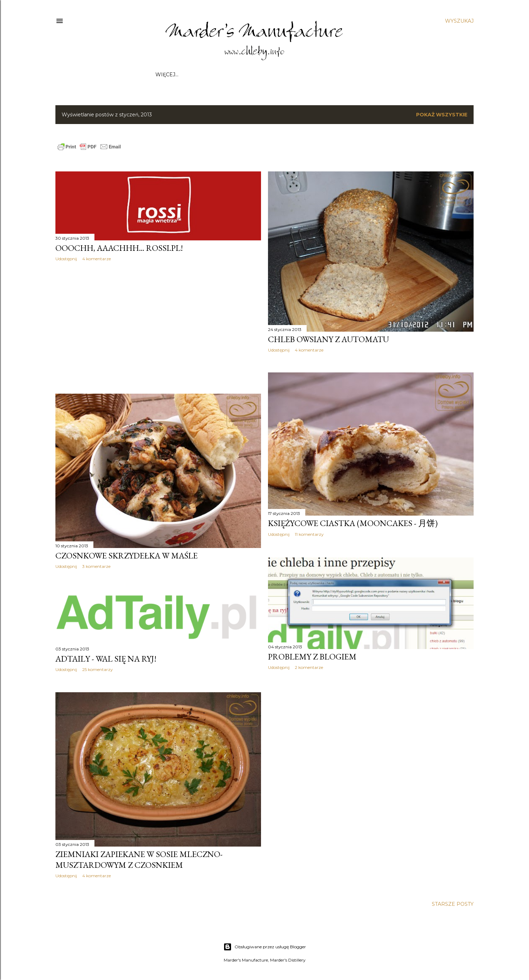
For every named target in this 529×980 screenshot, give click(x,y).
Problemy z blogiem (312, 657)
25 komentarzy (98, 669)
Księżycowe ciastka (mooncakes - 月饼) (353, 523)
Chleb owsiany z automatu (328, 339)
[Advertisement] (158, 327)
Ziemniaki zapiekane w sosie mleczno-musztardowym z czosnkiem (139, 859)
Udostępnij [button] (66, 259)
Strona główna (179, 75)
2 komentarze (309, 667)
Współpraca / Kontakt (239, 75)
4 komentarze (97, 259)
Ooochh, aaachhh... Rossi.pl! (119, 248)
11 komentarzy (309, 534)
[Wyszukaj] (459, 21)
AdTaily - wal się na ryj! (106, 659)
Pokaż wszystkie (442, 115)
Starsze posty (453, 904)
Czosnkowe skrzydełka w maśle (127, 555)
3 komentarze (96, 566)
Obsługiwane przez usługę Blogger (265, 947)
